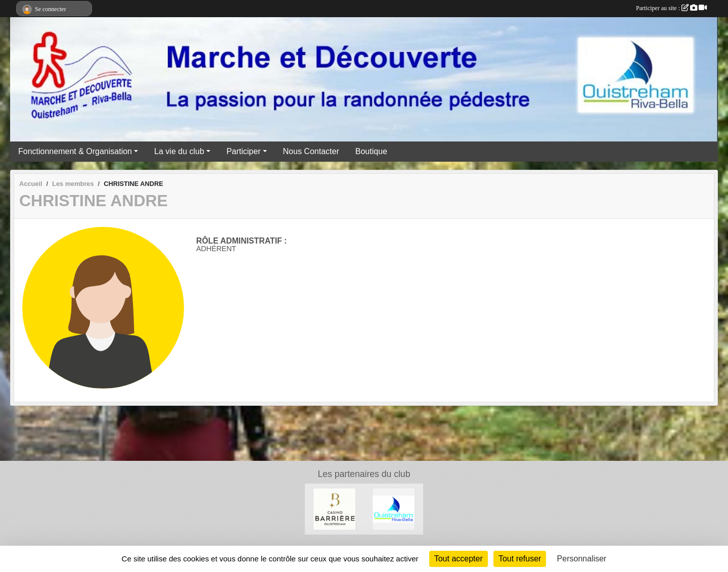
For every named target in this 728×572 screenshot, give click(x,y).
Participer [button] (244, 151)
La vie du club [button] (179, 151)
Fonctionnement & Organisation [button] (75, 151)
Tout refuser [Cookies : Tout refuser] (520, 559)
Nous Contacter (311, 151)
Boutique (371, 151)
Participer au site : (671, 8)
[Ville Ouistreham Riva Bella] (394, 509)
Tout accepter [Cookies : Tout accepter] (459, 559)
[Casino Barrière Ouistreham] (334, 509)
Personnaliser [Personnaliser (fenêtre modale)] (582, 559)
